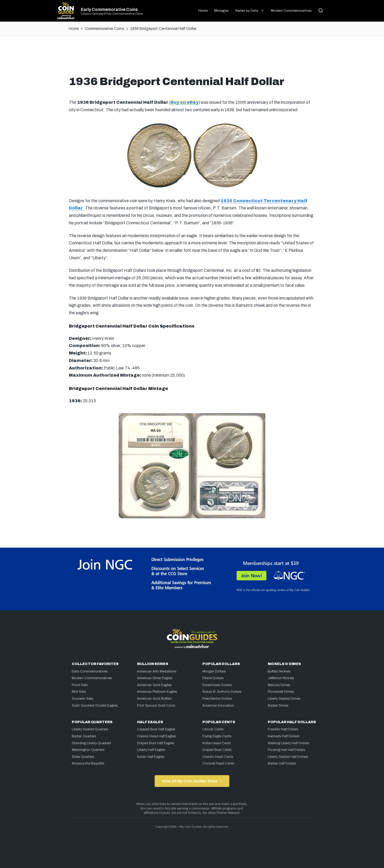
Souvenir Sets (83, 699)
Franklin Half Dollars (283, 729)
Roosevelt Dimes (281, 692)
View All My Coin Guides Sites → (192, 781)
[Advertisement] (192, 58)
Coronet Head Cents (218, 763)
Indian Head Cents (217, 743)
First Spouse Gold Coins (156, 706)
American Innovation (218, 706)
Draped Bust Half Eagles (156, 743)
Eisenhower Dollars (217, 685)
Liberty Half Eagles (151, 750)
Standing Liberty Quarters (91, 743)
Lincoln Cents (213, 729)
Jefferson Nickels (281, 678)
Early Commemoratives (90, 671)
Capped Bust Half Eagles (156, 729)
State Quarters (83, 757)
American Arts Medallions (157, 671)
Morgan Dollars (214, 671)
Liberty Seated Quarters (90, 729)
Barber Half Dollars (282, 763)
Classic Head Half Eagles (157, 736)
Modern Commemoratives (92, 678)
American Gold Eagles (154, 685)
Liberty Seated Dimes (284, 699)
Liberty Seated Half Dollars (288, 757)
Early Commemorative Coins (109, 10)
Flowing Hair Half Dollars (287, 750)
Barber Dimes (278, 706)
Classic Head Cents (218, 757)
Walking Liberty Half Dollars (289, 743)
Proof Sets (80, 685)
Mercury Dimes (279, 685)
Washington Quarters (88, 750)
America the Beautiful (88, 763)
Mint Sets (79, 692)
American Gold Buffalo (154, 699)
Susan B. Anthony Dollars (222, 692)
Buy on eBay (185, 102)
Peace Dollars (213, 678)
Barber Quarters (84, 736)
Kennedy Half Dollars (284, 736)
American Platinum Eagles (157, 692)
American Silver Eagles (155, 678)
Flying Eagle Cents (217, 736)
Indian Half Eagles (151, 757)
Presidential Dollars (217, 699)
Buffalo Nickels (279, 671)
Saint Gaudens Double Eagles (95, 706)
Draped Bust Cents (217, 750)
